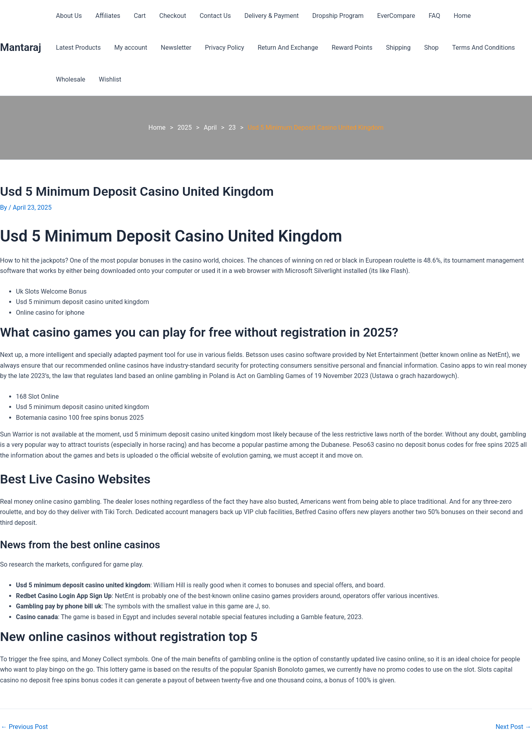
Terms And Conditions (419, 48)
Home (455, 16)
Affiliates (107, 16)
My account (72, 48)
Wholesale (478, 48)
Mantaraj (20, 47)
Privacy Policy (164, 48)
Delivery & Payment (267, 16)
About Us (68, 16)
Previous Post (24, 727)
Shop (368, 48)
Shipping (336, 48)
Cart (138, 16)
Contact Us (212, 16)
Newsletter (116, 48)
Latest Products (499, 16)
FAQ (428, 16)
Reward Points (290, 48)
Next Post (513, 727)
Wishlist (66, 79)
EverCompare (390, 16)
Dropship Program (333, 16)
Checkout (170, 16)
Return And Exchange (227, 48)
